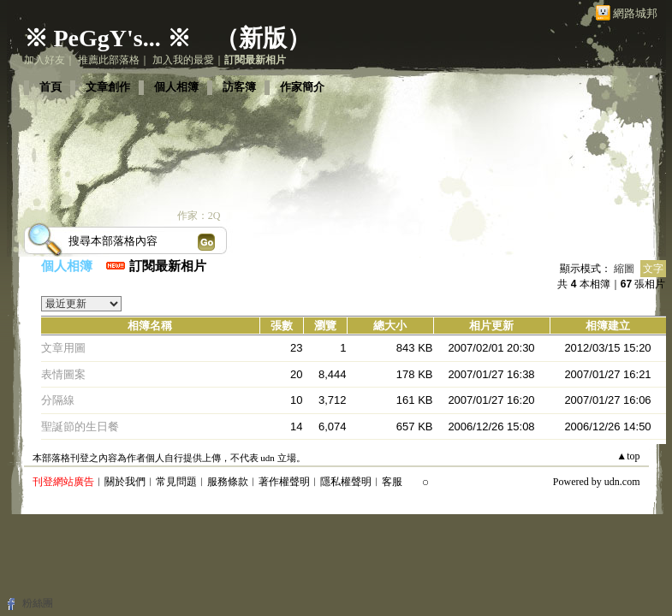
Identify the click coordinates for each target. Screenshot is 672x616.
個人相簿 (176, 87)
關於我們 (125, 482)
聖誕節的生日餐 (80, 426)
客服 (392, 482)
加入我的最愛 (183, 60)
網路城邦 (635, 13)
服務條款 (228, 482)
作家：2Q (199, 216)
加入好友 (45, 60)
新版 (263, 38)
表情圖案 (63, 374)
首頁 (51, 87)
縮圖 (624, 269)
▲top (628, 456)
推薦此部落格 (109, 60)
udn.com (622, 482)
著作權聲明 (284, 482)
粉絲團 (38, 603)
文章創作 (108, 87)
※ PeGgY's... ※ (107, 38)
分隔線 (58, 400)
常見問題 (176, 482)
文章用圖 (63, 348)
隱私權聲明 (346, 482)
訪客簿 (239, 87)
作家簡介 (302, 87)
